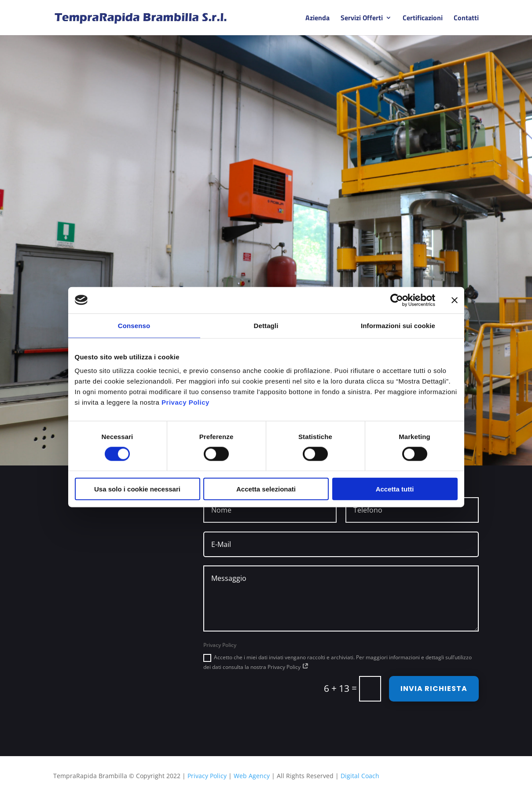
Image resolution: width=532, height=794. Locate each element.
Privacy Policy (185, 402)
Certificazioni (423, 19)
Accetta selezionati (266, 489)
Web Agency (252, 776)
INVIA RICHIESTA (434, 689)
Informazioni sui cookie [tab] (398, 325)
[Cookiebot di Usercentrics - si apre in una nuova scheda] (397, 300)
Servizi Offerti (362, 19)
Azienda (317, 19)
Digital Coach (360, 776)
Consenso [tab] (134, 325)
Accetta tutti (395, 489)
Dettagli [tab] (266, 325)
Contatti (466, 19)
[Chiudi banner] (455, 300)
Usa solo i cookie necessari (137, 489)
